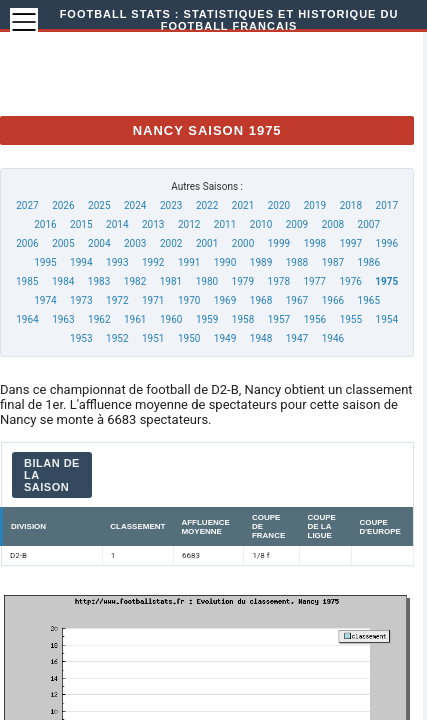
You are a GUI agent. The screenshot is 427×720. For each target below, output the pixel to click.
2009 (297, 224)
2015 (81, 224)
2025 (99, 205)
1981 (171, 281)
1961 (135, 319)
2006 (27, 243)
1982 (135, 281)
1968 (261, 300)
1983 (99, 281)
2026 (63, 205)
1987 (333, 262)
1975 (386, 281)
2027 (27, 205)
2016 (45, 224)
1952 (117, 338)
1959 (207, 319)
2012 (189, 224)
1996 (387, 243)
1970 (189, 300)
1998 (315, 243)
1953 (81, 338)
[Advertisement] (228, 70)
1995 (45, 262)
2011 (225, 224)
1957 (279, 319)
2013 (153, 224)
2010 (261, 224)
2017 (387, 205)
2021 (243, 205)
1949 (225, 338)
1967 (297, 300)
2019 (315, 205)
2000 (243, 243)
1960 (171, 319)
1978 (279, 281)
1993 (117, 262)
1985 (27, 281)
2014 (117, 224)
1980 (207, 281)
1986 (369, 262)
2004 (99, 243)
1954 (387, 319)
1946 (333, 338)
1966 (333, 300)
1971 (153, 300)
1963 (63, 319)
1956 (315, 319)
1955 (351, 319)
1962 (99, 319)
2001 (207, 243)
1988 (297, 262)
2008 (333, 224)
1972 (117, 300)
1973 (81, 300)
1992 (153, 262)
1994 (81, 262)
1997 (351, 243)
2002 (171, 243)
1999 (279, 243)
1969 (225, 300)
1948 (261, 338)
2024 (135, 205)
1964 (27, 319)
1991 (189, 262)
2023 (171, 205)
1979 (243, 281)
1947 (297, 338)
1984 (63, 281)
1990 (225, 262)
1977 (314, 281)
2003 (135, 243)
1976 (350, 281)
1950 (189, 338)
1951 (153, 338)
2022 (207, 205)
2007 (369, 224)
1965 (369, 300)
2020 (279, 205)
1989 (261, 262)
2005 (63, 243)
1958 (243, 319)
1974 (45, 300)
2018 (351, 205)
